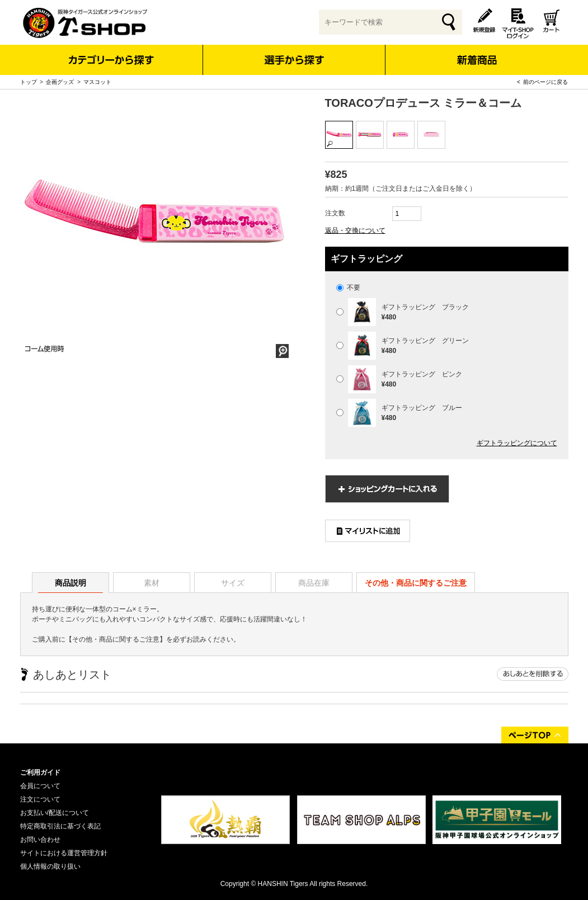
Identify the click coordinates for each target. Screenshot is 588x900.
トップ (29, 82)
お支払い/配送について (55, 813)
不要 (348, 288)
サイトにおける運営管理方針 (64, 853)
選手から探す (294, 60)
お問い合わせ (40, 840)
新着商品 (477, 52)
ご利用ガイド (40, 772)
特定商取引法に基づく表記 (60, 826)
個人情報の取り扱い (50, 866)
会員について (40, 786)
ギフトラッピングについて (517, 443)
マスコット (97, 82)
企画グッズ (60, 82)
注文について (40, 799)
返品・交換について (355, 230)
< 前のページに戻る (542, 82)
